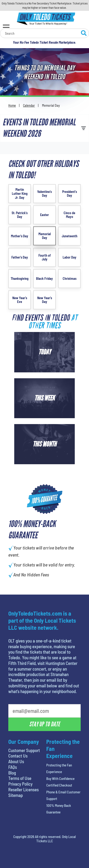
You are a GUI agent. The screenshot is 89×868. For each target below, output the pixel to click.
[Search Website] (84, 34)
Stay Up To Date (45, 724)
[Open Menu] (6, 27)
